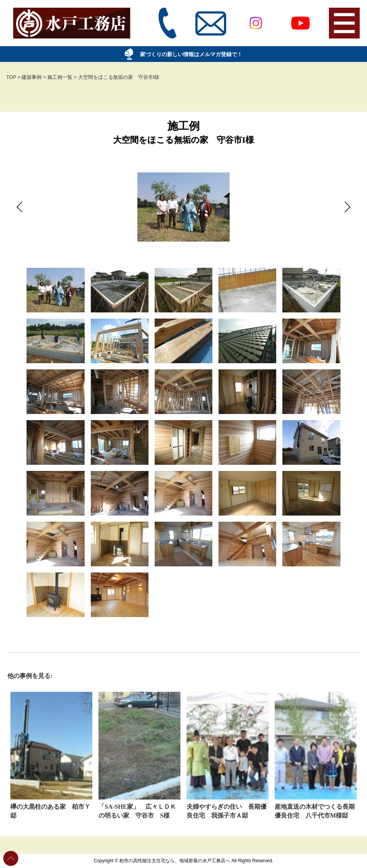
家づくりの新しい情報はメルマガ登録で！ (187, 54)
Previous (8, 442)
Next (359, 442)
